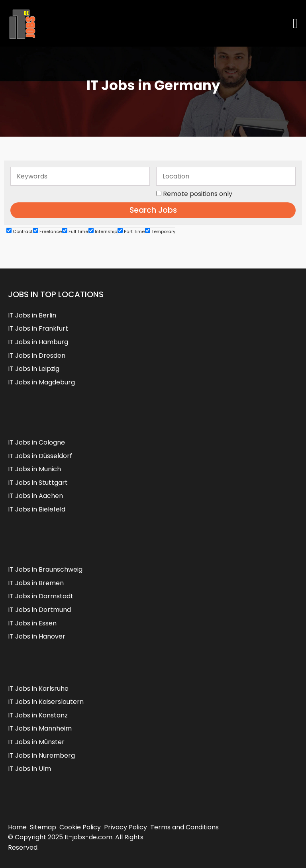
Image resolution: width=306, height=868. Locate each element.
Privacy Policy (126, 827)
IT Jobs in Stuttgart (38, 483)
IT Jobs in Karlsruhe (38, 689)
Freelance (47, 231)
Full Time (75, 231)
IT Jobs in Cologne (36, 442)
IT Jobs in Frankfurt (38, 328)
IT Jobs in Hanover (37, 636)
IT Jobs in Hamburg (38, 342)
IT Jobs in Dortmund (39, 610)
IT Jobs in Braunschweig (45, 569)
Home (17, 827)
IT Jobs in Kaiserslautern (46, 702)
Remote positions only (198, 194)
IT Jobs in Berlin (32, 315)
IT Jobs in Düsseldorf (40, 456)
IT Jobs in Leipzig (34, 369)
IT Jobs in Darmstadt (41, 596)
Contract (20, 231)
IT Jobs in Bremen (36, 583)
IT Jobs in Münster (36, 742)
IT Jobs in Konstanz (38, 715)
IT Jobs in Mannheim (40, 728)
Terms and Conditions (184, 827)
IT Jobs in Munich (34, 469)
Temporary (160, 231)
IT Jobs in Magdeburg (41, 382)
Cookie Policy (80, 827)
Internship (103, 231)
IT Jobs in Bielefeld (37, 509)
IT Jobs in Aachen (35, 496)
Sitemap (43, 827)
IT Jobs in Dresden (37, 356)
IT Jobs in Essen (32, 623)
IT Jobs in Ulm (29, 769)
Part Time (131, 231)
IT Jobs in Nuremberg (41, 755)
